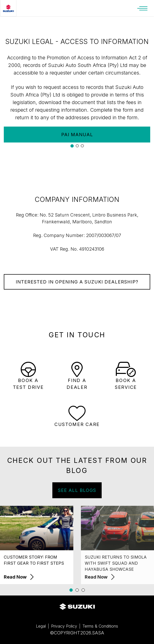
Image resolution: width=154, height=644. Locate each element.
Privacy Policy (64, 626)
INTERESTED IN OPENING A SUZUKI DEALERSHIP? (77, 282)
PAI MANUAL (77, 135)
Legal (41, 626)
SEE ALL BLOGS (81, 490)
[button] (72, 146)
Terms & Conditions (100, 626)
